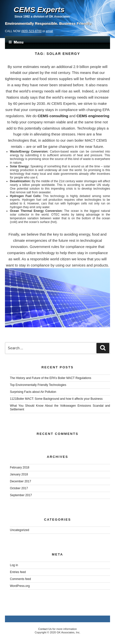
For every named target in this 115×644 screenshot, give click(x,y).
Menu (16, 42)
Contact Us (45, 629)
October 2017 (19, 488)
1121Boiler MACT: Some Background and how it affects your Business (56, 399)
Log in (14, 565)
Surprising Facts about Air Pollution (33, 392)
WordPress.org (20, 586)
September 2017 (21, 495)
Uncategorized (19, 530)
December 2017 (20, 481)
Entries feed (18, 572)
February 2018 (20, 467)
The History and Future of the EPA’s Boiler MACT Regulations (51, 378)
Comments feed (20, 579)
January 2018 (19, 474)
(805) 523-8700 (31, 31)
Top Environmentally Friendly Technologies (38, 385)
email (49, 31)
